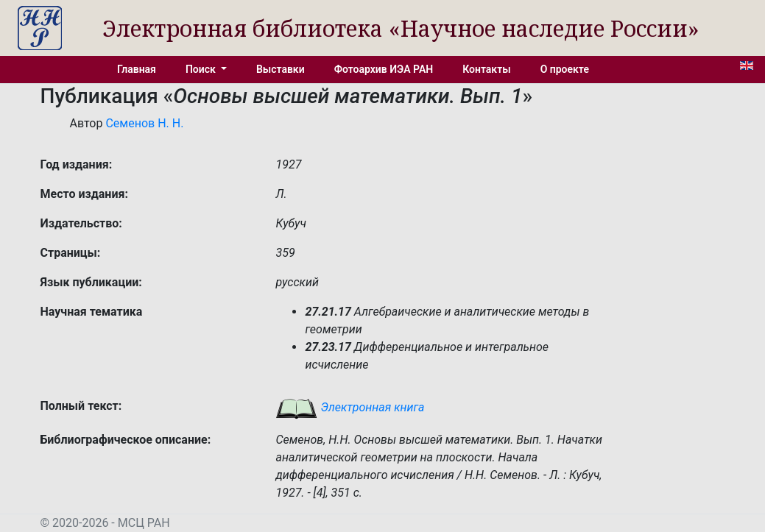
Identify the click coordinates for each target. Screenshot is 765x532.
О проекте (565, 69)
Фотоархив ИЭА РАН (384, 69)
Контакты (486, 69)
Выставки (281, 69)
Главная (137, 69)
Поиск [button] (202, 69)
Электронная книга (350, 407)
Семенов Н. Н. (144, 123)
